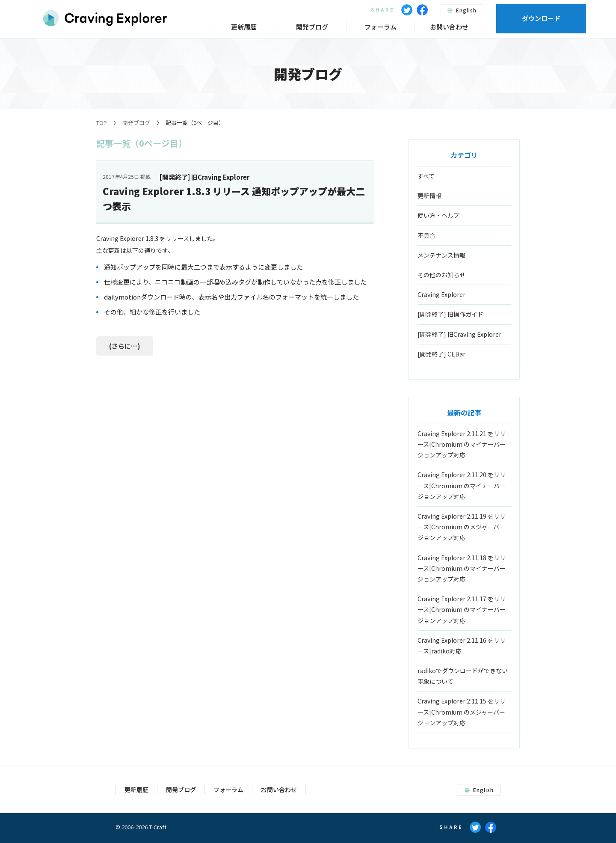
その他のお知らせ (441, 275)
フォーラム (381, 27)
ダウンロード (541, 18)
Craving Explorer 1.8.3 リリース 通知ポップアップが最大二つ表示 (234, 198)
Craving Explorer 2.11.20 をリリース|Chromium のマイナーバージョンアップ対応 (462, 485)
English (462, 10)
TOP (102, 123)
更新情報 (429, 196)
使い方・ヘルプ (438, 215)
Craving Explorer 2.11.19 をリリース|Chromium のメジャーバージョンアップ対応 (462, 527)
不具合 (426, 235)
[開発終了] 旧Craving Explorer (459, 334)
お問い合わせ (449, 27)
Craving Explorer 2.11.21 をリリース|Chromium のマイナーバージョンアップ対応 (462, 444)
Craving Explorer (441, 294)
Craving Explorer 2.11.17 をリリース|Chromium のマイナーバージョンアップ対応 (462, 609)
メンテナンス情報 (441, 255)
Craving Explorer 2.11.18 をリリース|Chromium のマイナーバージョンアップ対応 (462, 568)
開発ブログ (136, 123)
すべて (426, 176)
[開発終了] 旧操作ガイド (450, 314)
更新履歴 (244, 27)
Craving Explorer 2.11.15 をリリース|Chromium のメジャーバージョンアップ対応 (462, 712)
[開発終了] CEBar (441, 354)
